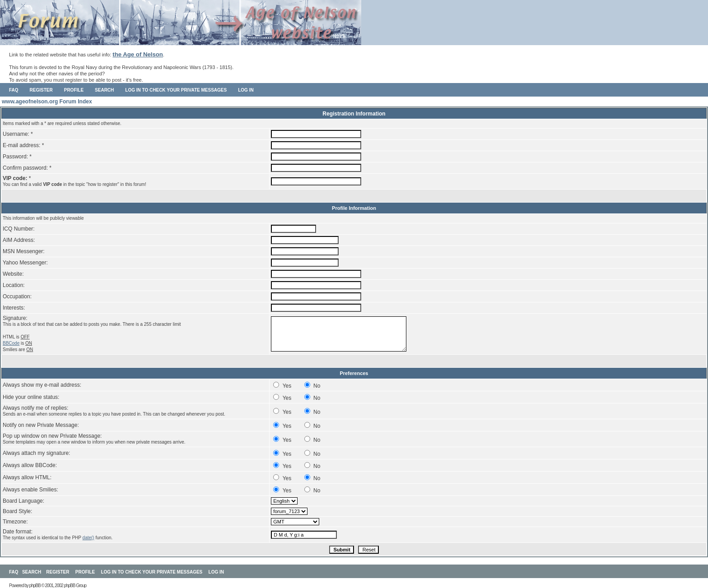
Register (41, 90)
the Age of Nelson (138, 54)
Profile (74, 90)
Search (104, 90)
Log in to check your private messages (176, 90)
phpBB (35, 586)
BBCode (11, 343)
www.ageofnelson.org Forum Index (47, 102)
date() (88, 538)
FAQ (14, 90)
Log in (246, 90)
